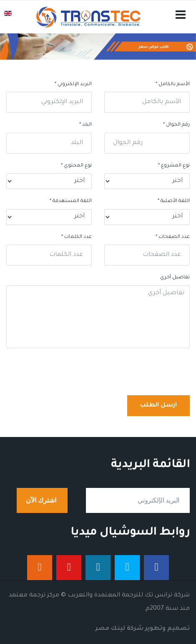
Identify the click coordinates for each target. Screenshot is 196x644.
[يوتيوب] (69, 568)
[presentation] (126, 373)
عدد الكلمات (77, 237)
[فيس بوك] (156, 568)
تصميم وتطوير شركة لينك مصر (143, 629)
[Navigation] (181, 25)
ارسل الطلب (158, 406)
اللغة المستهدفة (71, 201)
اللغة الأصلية (174, 201)
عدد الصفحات (173, 237)
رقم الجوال (176, 125)
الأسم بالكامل (173, 85)
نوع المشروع (174, 166)
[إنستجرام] (40, 568)
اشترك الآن (42, 500)
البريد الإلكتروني (73, 85)
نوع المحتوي (76, 166)
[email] (138, 500)
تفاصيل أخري (175, 278)
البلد (85, 125)
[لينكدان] (98, 568)
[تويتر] (127, 568)
